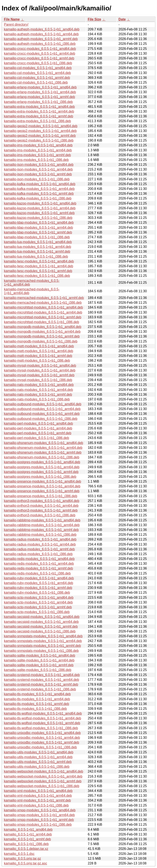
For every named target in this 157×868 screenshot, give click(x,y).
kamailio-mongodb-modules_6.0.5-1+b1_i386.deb (41, 341)
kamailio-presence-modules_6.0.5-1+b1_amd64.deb (42, 481)
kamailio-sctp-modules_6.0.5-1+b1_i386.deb (37, 612)
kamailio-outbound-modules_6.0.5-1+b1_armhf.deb (42, 414)
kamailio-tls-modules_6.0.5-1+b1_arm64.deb (37, 699)
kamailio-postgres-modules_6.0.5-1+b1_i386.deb (40, 477)
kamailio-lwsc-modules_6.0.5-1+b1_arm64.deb (39, 266)
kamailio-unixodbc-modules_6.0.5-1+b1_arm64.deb (42, 738)
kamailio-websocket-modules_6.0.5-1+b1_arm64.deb (43, 776)
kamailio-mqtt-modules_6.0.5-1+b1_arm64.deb (39, 351)
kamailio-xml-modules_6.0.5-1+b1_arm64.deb (38, 796)
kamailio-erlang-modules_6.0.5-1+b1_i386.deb (38, 102)
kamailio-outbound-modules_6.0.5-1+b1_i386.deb (41, 419)
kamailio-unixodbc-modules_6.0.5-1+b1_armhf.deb (42, 742)
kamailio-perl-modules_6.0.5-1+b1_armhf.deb (38, 433)
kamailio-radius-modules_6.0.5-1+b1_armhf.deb (39, 549)
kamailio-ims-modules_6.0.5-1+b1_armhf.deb (37, 155)
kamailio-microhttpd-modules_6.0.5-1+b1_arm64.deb (43, 312)
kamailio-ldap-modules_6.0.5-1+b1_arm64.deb (38, 228)
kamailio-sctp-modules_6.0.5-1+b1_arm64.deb (38, 602)
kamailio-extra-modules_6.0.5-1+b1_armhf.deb (39, 116)
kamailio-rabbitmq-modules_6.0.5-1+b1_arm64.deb (42, 525)
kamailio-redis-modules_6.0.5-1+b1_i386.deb (37, 573)
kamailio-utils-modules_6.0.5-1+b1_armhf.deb (38, 762)
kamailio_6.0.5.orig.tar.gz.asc (26, 863)
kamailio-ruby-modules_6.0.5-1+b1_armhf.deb (38, 588)
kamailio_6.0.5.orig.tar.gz (22, 859)
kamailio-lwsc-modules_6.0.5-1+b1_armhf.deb (38, 271)
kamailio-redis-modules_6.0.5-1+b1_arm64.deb (39, 564)
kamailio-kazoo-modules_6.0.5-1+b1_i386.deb (38, 218)
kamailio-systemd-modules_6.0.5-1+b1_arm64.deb (42, 680)
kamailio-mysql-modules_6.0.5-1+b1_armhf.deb (39, 375)
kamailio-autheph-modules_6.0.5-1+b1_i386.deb (40, 44)
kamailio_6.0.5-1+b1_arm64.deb (28, 834)
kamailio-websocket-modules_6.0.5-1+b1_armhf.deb (43, 781)
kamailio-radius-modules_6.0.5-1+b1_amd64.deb (40, 539)
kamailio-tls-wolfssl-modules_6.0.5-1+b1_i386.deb (41, 728)
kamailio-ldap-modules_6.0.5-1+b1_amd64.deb (39, 223)
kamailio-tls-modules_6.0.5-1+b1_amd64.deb (37, 694)
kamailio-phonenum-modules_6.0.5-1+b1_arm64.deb (43, 448)
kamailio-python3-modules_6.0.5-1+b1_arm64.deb (41, 506)
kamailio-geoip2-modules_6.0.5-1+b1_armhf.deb (40, 136)
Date (122, 19)
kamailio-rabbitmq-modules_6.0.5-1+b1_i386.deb (40, 535)
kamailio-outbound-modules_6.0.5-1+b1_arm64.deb (42, 409)
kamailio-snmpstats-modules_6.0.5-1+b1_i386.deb (41, 651)
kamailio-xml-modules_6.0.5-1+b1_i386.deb (36, 805)
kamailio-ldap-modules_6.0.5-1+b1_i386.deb (37, 237)
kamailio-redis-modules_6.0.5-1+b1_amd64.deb (39, 559)
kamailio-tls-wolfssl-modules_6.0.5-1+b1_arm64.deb (42, 718)
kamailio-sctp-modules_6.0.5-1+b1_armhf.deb (38, 607)
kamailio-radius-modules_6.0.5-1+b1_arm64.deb (40, 544)
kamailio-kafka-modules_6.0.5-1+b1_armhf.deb (39, 194)
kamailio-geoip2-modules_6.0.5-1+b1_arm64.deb (40, 131)
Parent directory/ (16, 24)
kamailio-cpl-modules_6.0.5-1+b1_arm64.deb (37, 73)
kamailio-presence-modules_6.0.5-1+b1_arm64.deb (42, 486)
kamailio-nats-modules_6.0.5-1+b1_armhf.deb (38, 394)
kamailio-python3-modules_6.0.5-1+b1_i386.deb (40, 515)
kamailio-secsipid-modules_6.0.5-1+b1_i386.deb (40, 631)
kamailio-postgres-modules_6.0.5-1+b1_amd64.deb (42, 462)
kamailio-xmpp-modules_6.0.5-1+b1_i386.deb (38, 825)
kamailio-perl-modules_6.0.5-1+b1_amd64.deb (38, 423)
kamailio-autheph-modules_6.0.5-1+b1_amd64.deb (42, 29)
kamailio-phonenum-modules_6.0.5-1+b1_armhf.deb (43, 452)
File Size (94, 19)
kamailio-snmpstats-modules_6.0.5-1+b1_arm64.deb (43, 641)
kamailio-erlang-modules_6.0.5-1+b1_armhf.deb (39, 97)
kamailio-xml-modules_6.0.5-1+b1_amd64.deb (38, 791)
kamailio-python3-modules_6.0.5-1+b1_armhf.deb (41, 510)
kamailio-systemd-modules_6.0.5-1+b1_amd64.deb (42, 675)
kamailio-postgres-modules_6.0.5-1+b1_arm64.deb (42, 467)
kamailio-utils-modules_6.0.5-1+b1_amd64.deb (39, 752)
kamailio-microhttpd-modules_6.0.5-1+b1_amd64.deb (43, 307)
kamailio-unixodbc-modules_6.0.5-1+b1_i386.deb (40, 747)
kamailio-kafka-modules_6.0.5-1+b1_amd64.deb (40, 184)
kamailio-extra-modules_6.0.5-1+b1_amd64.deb (39, 107)
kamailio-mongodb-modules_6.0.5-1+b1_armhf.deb (42, 336)
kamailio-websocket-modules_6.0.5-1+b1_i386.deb (42, 786)
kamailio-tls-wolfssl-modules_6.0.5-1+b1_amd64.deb (43, 713)
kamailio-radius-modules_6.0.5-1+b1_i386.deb (38, 554)
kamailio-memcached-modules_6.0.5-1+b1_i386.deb (43, 303)
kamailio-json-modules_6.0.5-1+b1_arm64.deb (38, 169)
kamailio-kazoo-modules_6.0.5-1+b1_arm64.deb (40, 208)
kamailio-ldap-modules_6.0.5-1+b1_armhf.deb (38, 232)
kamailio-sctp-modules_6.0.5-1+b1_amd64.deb (39, 598)
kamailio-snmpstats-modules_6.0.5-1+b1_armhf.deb (42, 646)
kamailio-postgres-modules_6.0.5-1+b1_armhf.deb (41, 472)
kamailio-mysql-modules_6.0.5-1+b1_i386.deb (38, 380)
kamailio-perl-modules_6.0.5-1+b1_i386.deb (37, 438)
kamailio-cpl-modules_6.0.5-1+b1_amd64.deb (38, 68)
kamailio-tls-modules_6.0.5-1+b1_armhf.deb (37, 704)
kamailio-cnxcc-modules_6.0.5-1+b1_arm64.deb (40, 53)
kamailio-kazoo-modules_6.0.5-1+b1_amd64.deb (40, 203)
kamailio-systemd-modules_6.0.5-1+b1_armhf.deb (41, 684)
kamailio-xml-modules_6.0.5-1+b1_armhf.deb (37, 800)
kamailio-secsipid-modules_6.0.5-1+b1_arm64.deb (41, 622)
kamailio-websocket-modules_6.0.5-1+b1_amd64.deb (44, 771)
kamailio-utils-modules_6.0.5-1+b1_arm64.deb (38, 757)
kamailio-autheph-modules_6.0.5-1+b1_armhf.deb (41, 39)
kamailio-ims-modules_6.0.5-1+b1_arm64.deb (38, 150)
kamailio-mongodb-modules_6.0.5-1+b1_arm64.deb (42, 332)
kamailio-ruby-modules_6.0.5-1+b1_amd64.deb (39, 578)
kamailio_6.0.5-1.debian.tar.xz (26, 849)
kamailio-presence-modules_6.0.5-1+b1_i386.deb (41, 496)
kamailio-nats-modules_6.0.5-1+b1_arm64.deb (38, 390)
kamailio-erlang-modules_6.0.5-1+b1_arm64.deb (40, 92)
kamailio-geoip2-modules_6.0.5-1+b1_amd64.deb (41, 126)
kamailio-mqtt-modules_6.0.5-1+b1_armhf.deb (38, 356)
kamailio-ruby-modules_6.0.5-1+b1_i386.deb (37, 593)
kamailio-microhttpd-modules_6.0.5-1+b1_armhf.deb (43, 317)
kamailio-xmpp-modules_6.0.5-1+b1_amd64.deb (40, 810)
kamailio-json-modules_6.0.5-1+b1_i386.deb (37, 179)
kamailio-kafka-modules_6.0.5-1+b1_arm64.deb (39, 189)
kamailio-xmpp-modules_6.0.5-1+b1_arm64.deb (39, 815)
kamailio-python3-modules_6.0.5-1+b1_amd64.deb (42, 501)
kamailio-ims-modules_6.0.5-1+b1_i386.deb (36, 160)
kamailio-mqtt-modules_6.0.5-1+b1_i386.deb (37, 361)
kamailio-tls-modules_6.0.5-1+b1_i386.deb (35, 709)
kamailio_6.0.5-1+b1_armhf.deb (27, 839)
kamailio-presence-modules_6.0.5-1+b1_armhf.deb (42, 491)
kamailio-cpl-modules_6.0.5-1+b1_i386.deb (36, 82)
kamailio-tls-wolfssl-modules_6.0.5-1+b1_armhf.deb (42, 723)
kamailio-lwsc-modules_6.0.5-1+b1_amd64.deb (39, 261)
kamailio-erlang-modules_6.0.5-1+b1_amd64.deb (40, 87)
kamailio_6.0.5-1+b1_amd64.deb (28, 830)
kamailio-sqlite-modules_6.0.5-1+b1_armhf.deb (39, 665)
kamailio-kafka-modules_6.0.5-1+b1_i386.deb (38, 198)
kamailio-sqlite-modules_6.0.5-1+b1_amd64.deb (40, 655)
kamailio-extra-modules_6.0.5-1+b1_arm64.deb (39, 111)
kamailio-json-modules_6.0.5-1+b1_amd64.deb (39, 165)
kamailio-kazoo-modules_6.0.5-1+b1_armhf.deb (39, 213)
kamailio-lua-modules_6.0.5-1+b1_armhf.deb (37, 251)
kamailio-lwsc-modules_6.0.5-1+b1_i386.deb (37, 276)
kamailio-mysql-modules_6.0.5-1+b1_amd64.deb (40, 366)
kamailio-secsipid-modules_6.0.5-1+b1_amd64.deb (42, 617)
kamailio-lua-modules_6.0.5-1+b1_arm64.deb (37, 247)
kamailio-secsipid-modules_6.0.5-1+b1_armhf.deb (41, 627)
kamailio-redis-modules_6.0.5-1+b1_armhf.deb (38, 568)
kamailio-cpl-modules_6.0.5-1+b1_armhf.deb (37, 78)
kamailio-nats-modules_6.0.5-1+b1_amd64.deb (39, 385)
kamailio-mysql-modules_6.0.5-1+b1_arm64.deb (40, 370)
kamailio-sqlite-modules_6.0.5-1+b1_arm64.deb (39, 660)
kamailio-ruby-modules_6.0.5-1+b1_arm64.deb (39, 583)
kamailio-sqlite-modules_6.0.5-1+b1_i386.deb (38, 670)
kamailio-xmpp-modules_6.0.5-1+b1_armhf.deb (39, 820)
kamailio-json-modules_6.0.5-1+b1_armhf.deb (38, 174)
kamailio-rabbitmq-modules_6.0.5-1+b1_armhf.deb (41, 530)
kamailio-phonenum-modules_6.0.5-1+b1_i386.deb (42, 457)
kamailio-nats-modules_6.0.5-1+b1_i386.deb (37, 399)
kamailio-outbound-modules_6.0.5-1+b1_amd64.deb (43, 404)
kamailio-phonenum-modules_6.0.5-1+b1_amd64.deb (44, 443)
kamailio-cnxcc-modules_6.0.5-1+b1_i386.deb (38, 63)
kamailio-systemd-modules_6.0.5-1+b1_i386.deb (40, 689)
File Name (12, 19)
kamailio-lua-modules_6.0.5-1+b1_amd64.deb (38, 242)
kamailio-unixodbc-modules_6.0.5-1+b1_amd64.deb (42, 733)
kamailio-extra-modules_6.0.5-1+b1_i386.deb (37, 121)
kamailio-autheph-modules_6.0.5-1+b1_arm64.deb (41, 34)
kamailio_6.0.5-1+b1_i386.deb (26, 844)
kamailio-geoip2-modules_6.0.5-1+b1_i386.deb (39, 140)
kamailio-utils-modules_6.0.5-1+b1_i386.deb (37, 767)
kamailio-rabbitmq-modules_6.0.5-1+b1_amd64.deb (42, 520)
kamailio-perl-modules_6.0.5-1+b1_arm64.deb (38, 428)
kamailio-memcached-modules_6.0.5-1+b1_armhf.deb (44, 298)
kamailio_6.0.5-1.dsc (19, 854)
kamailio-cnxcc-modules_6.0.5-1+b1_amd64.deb (40, 49)
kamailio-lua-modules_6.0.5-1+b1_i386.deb (36, 257)
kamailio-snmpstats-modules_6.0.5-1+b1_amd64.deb (43, 636)
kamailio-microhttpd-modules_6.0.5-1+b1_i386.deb (42, 322)
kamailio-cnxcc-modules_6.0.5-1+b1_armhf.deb (39, 58)
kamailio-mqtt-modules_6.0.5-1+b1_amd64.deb (39, 346)
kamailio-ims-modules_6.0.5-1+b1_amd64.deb (38, 145)
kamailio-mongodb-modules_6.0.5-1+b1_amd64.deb (43, 327)
